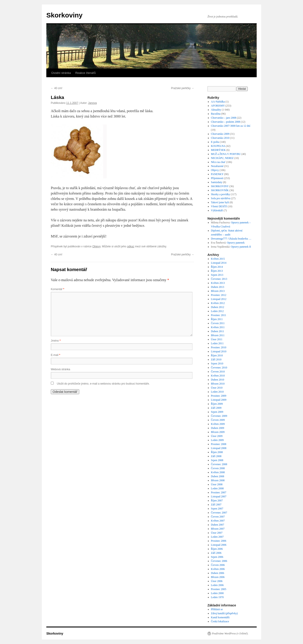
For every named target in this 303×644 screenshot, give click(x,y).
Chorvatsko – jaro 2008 (224, 118)
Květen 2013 (218, 283)
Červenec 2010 (219, 368)
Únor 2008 (217, 484)
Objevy (96, 246)
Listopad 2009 (219, 400)
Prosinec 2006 (219, 541)
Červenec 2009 (219, 416)
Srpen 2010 (217, 364)
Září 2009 (216, 408)
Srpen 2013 (217, 275)
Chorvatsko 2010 (220, 138)
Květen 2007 (218, 521)
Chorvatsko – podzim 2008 (226, 122)
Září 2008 (216, 456)
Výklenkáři (217, 210)
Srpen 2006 (217, 557)
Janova (93, 103)
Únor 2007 (217, 533)
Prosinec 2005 (219, 589)
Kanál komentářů (220, 617)
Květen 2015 (218, 259)
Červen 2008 (218, 468)
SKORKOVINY (220, 186)
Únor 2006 (217, 581)
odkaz (131, 246)
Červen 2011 (218, 323)
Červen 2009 (218, 420)
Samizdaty (217, 182)
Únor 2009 (217, 436)
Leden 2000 (217, 593)
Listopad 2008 (219, 448)
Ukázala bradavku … (240, 239)
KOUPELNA (218, 146)
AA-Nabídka (218, 102)
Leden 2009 (217, 440)
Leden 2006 (217, 585)
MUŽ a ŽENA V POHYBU (226, 154)
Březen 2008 (218, 480)
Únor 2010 (217, 388)
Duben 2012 (218, 307)
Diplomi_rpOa (219, 231)
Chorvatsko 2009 (220, 134)
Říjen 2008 (217, 452)
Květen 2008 (218, 472)
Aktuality (216, 110)
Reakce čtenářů (85, 73)
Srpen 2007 (217, 509)
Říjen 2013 (217, 271)
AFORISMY (218, 106)
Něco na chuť (218, 162)
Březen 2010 (218, 384)
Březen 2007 (218, 529)
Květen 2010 (218, 376)
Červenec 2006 (219, 561)
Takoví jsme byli (220, 202)
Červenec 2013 (219, 279)
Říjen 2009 (217, 404)
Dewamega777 (219, 239)
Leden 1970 (217, 597)
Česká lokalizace (220, 621)
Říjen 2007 (217, 501)
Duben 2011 (218, 331)
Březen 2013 (218, 291)
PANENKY (217, 174)
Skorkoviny (64, 15)
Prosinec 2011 (219, 315)
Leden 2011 (217, 343)
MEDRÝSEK (218, 150)
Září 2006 (216, 553)
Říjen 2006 (217, 549)
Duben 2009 (218, 428)
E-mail (55, 355)
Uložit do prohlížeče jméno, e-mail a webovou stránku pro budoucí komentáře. (103, 384)
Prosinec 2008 (219, 444)
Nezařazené (217, 166)
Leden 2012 (217, 311)
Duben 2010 (218, 380)
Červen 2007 (218, 517)
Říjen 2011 (217, 319)
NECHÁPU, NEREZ (222, 158)
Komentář (58, 289)
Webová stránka (61, 369)
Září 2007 (216, 505)
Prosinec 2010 (219, 347)
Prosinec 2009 (219, 396)
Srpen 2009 (217, 412)
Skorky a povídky (221, 194)
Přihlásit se (217, 609)
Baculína (216, 114)
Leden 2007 (217, 537)
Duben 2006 (218, 573)
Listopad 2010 (219, 351)
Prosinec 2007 (219, 492)
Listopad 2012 (219, 299)
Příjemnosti (217, 178)
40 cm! (57, 88)
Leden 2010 (217, 392)
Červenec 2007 (219, 513)
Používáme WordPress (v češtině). (230, 633)
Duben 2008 (218, 476)
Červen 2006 (218, 565)
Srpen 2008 (217, 460)
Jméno (56, 341)
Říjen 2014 (217, 267)
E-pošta (215, 142)
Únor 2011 (217, 339)
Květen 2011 (218, 327)
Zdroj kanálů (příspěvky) (224, 613)
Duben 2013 (218, 287)
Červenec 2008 (219, 464)
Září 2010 (216, 359)
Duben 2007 (218, 525)
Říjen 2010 (217, 355)
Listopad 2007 (219, 496)
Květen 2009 (218, 424)
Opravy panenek (236, 243)
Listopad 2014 (219, 263)
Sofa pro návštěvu (221, 198)
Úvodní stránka (61, 73)
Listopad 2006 (219, 545)
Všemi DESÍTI (219, 206)
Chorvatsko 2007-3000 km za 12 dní (231, 126)
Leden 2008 (217, 488)
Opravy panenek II (241, 247)
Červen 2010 (218, 372)
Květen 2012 (218, 303)
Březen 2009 (218, 432)
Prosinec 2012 (219, 295)
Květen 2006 (218, 569)
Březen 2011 (218, 335)
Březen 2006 (218, 577)
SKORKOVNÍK (220, 190)
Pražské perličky (182, 88)
